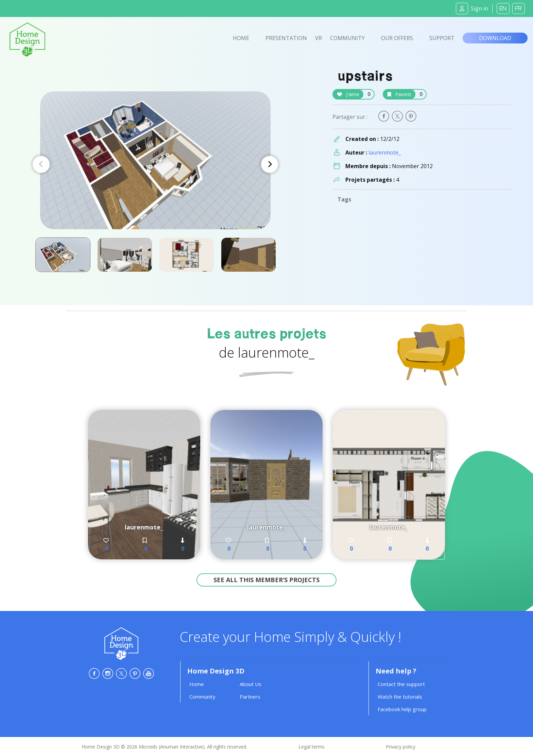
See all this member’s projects (266, 580)
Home (241, 38)
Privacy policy (401, 747)
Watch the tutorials (400, 697)
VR (319, 38)
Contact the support (401, 684)
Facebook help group (402, 709)
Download (495, 38)
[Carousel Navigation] (155, 164)
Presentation (286, 38)
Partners (250, 697)
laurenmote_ (385, 152)
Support (442, 38)
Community (347, 38)
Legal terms (312, 747)
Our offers (397, 38)
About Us (251, 684)
